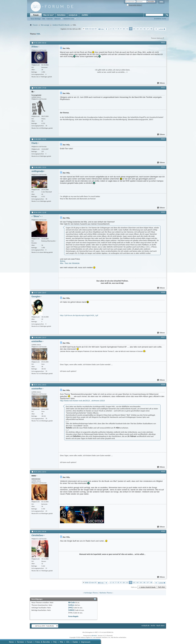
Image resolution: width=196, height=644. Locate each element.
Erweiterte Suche (160, 19)
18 (151, 29)
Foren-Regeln (73, 616)
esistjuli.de (73, 15)
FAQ (55, 642)
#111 (163, 43)
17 (148, 29)
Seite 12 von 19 (91, 29)
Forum (36, 15)
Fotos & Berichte (43, 642)
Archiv (153, 625)
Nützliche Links (69, 19)
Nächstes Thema (106, 593)
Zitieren (161, 83)
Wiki (61, 642)
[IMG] (70, 608)
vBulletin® (94, 636)
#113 (163, 139)
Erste (101, 29)
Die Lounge (45, 25)
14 (137, 29)
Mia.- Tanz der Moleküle (70, 263)
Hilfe (161, 2)
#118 (163, 385)
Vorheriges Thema (91, 593)
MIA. (39, 34)
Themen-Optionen (157, 38)
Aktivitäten (61, 15)
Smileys (71, 605)
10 (124, 29)
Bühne (63, 261)
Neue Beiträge (36, 19)
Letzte (162, 29)
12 (131, 29)
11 (127, 29)
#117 (163, 337)
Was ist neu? (49, 15)
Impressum (86, 642)
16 (144, 29)
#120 (163, 531)
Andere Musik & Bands (61, 25)
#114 (163, 167)
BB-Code (71, 602)
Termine (20, 642)
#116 (163, 292)
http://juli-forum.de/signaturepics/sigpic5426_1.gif (79, 315)
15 (141, 29)
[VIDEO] (71, 610)
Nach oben (161, 587)
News (11, 642)
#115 (163, 212)
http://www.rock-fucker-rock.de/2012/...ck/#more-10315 (82, 401)
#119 (163, 472)
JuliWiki (85, 15)
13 (134, 29)
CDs (68, 642)
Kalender (50, 19)
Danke (75, 642)
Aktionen (57, 19)
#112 (163, 88)
